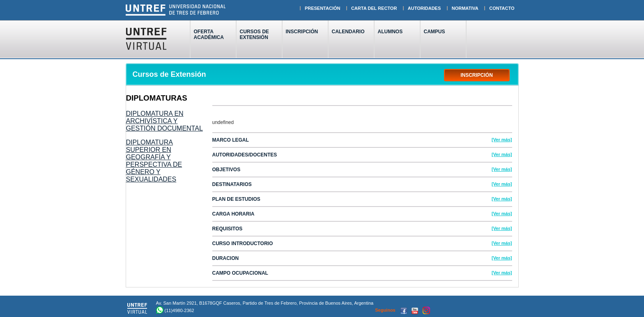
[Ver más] (502, 140)
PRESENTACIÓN (323, 8)
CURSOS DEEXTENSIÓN (254, 34)
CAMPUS (435, 32)
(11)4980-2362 (179, 310)
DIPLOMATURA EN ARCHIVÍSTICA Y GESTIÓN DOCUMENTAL (164, 121)
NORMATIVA (465, 8)
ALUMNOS (390, 32)
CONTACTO (502, 8)
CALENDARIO (348, 32)
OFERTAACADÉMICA (209, 34)
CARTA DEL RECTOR (374, 8)
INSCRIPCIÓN (302, 34)
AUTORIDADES (424, 8)
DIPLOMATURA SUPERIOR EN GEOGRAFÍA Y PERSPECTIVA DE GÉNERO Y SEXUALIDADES (154, 161)
